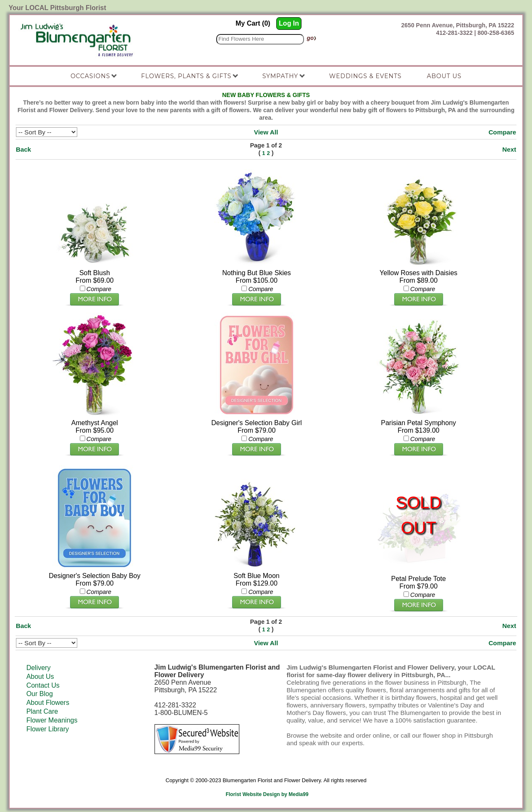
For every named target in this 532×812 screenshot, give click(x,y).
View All (266, 132)
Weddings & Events (366, 76)
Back (24, 149)
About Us (40, 677)
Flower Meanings (52, 720)
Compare (502, 132)
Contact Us (43, 685)
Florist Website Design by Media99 (267, 794)
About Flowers (48, 703)
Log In (289, 23)
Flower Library (48, 729)
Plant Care (42, 711)
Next (509, 149)
